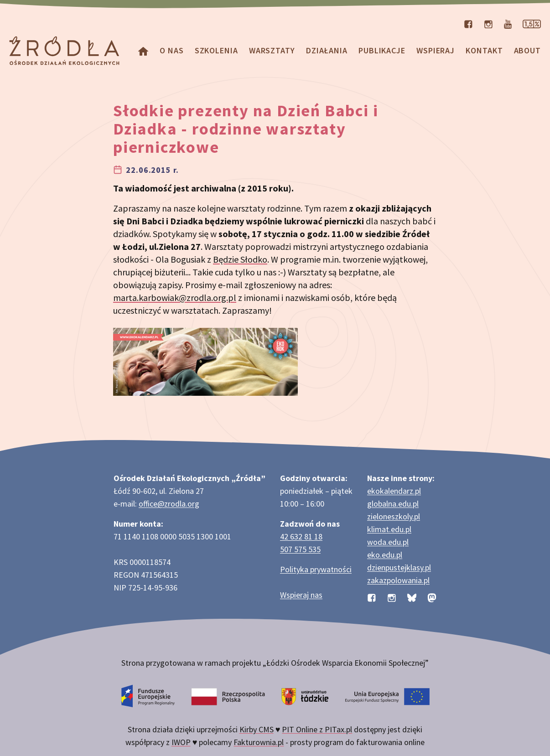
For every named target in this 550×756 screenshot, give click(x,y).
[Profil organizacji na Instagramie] (488, 23)
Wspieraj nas (301, 595)
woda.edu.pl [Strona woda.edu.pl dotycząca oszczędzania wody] (388, 542)
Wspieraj (436, 50)
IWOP (181, 742)
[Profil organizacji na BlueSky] (412, 597)
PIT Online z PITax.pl (317, 729)
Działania (327, 50)
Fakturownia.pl (259, 742)
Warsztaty (272, 50)
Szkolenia (216, 50)
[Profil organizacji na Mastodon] (432, 597)
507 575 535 (300, 549)
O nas (172, 50)
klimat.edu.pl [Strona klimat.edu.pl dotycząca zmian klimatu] (389, 529)
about (528, 50)
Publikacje (382, 50)
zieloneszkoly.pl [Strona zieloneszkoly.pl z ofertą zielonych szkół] (394, 516)
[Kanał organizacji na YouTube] (508, 23)
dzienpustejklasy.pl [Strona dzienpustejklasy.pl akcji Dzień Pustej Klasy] (399, 567)
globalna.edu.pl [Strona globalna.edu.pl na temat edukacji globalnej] (393, 504)
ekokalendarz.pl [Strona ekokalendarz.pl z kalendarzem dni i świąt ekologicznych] (394, 491)
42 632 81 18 (301, 536)
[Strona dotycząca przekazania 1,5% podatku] (532, 23)
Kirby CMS (257, 729)
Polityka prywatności (316, 569)
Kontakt (484, 50)
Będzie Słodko (240, 259)
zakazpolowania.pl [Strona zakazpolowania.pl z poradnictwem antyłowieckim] (398, 580)
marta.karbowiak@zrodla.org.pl (175, 298)
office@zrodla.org (169, 504)
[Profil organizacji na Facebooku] (468, 23)
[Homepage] (143, 50)
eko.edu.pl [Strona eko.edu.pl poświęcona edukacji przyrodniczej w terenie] (385, 555)
